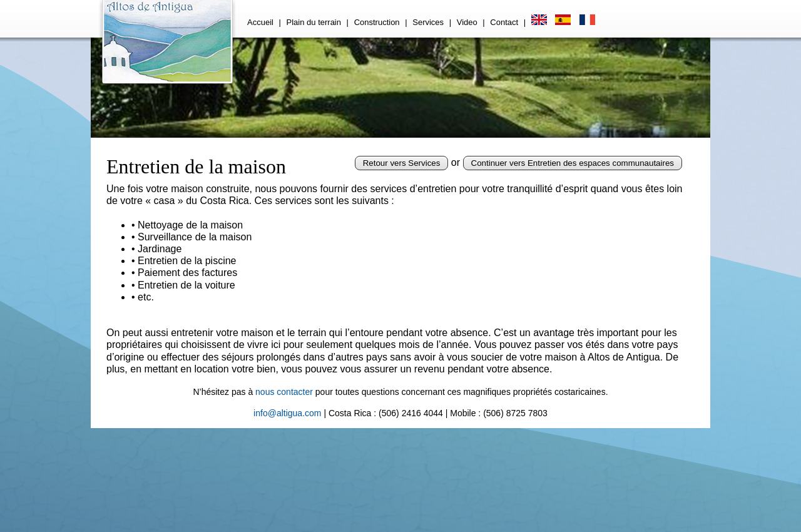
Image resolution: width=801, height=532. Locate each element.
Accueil (260, 22)
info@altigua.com (287, 413)
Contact (504, 22)
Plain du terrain (314, 22)
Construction (377, 22)
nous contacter (284, 392)
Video (467, 22)
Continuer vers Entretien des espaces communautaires (573, 163)
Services (428, 22)
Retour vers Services (402, 163)
